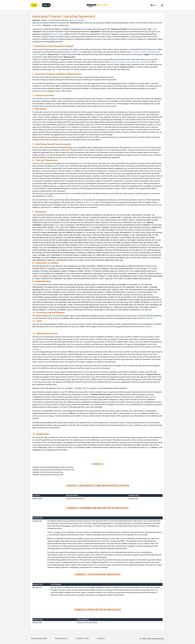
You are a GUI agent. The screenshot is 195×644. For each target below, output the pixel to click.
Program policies (61, 638)
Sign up (46, 5)
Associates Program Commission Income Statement (129, 62)
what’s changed (78, 20)
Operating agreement (39, 638)
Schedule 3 (148, 327)
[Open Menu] (161, 5)
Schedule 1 (38, 25)
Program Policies (57, 34)
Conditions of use (82, 638)
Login (34, 5)
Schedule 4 (36, 349)
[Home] (98, 5)
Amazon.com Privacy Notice (87, 623)
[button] (154, 5)
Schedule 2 (150, 318)
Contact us (101, 638)
